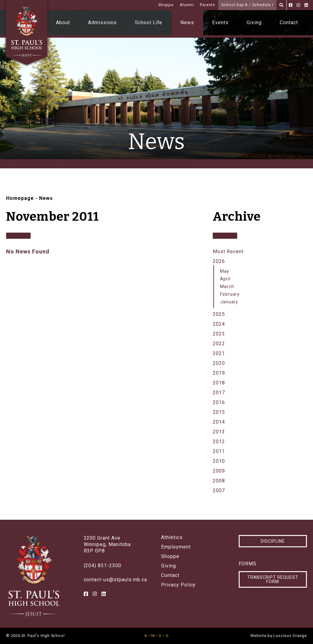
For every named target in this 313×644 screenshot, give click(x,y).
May (225, 271)
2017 (219, 393)
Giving (254, 22)
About (63, 22)
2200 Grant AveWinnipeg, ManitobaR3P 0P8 (107, 544)
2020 (219, 363)
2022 (219, 344)
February (230, 294)
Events (220, 22)
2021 (219, 353)
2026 (219, 261)
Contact (289, 22)
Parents (208, 5)
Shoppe (166, 5)
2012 (219, 442)
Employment (176, 547)
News (187, 22)
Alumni (187, 5)
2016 (219, 402)
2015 (219, 412)
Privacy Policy (178, 585)
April (225, 279)
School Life (149, 22)
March (227, 287)
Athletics (172, 537)
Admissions (102, 22)
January (229, 302)
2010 (219, 461)
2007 (219, 490)
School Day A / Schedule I (247, 5)
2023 (219, 334)
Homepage (20, 198)
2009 (219, 471)
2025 (219, 314)
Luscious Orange (290, 636)
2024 (219, 324)
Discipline (273, 541)
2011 (219, 451)
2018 (219, 383)
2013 (219, 432)
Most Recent (228, 251)
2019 (219, 373)
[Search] (281, 5)
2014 (219, 422)
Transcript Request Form (273, 579)
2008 (219, 481)
